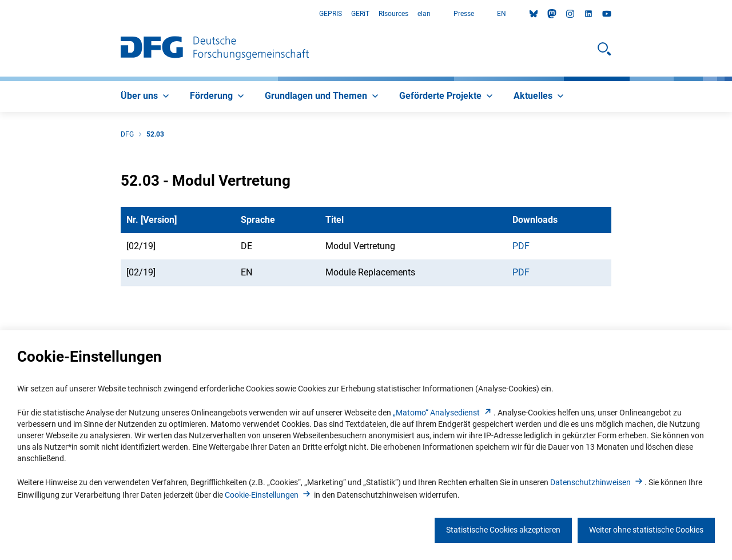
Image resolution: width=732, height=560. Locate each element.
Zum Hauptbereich (0, 14)
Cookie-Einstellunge (268, 495)
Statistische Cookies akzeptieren (503, 530)
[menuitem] (146, 97)
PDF (521, 246)
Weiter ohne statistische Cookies (646, 530)
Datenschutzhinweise (597, 482)
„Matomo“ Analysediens (443, 413)
